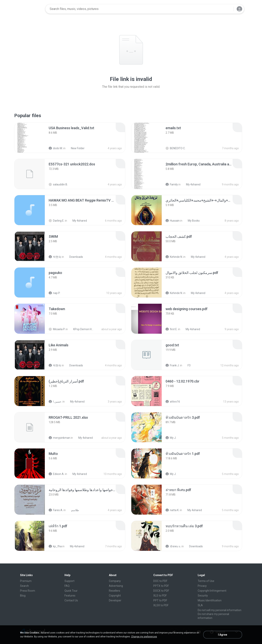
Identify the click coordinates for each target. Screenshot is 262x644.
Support (69, 581)
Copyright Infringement (212, 591)
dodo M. (56, 148)
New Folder (76, 148)
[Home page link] (30, 9)
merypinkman (59, 438)
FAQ (67, 586)
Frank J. (172, 365)
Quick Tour (71, 591)
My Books (192, 221)
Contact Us (71, 600)
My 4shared (191, 184)
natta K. (172, 510)
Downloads (74, 257)
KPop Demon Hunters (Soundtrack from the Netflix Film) (82, 329)
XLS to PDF (160, 596)
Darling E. (56, 221)
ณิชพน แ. (173, 546)
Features (70, 596)
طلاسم (73, 510)
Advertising (116, 586)
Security (203, 596)
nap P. (54, 293)
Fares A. (56, 510)
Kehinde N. (174, 257)
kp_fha (55, 546)
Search (24, 586)
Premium (26, 581)
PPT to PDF (160, 600)
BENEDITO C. (176, 148)
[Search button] (228, 9)
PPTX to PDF (161, 586)
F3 (187, 365)
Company (115, 581)
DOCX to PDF (161, 591)
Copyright (115, 596)
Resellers (115, 591)
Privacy (202, 586)
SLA (200, 605)
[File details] (30, 138)
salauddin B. (58, 184)
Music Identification (210, 600)
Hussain (173, 221)
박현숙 (55, 257)
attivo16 (173, 402)
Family (172, 184)
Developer (115, 600)
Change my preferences (144, 637)
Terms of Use (206, 581)
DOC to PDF (160, 581)
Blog (23, 596)
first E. (172, 329)
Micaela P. (57, 329)
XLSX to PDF (161, 605)
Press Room (28, 591)
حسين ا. (55, 402)
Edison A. (56, 474)
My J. (171, 438)
